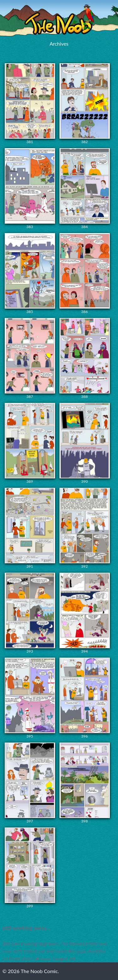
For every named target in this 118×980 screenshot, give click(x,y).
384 (85, 189)
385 (30, 273)
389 (30, 443)
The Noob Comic (59, 20)
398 (85, 783)
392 (85, 528)
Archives (59, 44)
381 (30, 104)
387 (30, 358)
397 (30, 783)
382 (85, 104)
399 (30, 868)
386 (85, 273)
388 (85, 358)
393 (30, 613)
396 (85, 698)
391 (30, 528)
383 (30, 189)
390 (85, 443)
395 (30, 698)
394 (85, 613)
